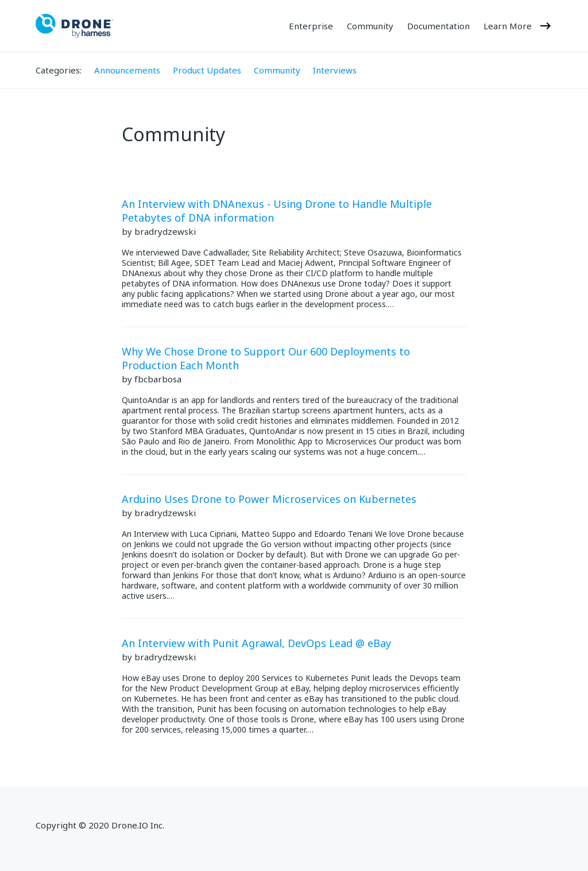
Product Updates (207, 70)
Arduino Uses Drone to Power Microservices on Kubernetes (269, 499)
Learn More (518, 26)
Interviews (335, 70)
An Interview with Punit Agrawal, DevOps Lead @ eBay (256, 643)
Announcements (127, 70)
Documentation (438, 26)
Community (370, 26)
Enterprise (311, 26)
